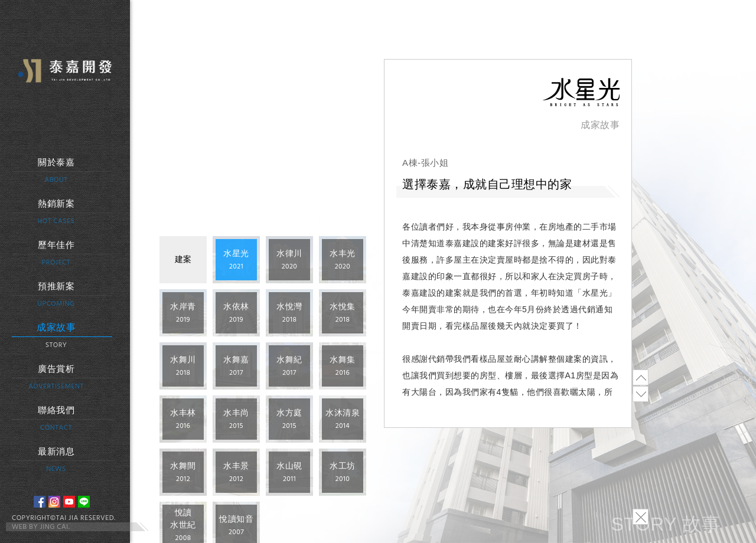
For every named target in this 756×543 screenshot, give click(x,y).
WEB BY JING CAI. (41, 527)
